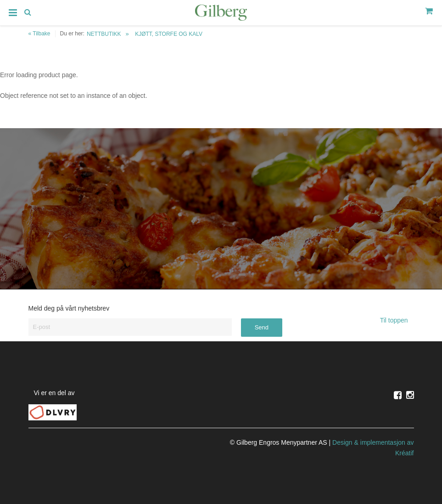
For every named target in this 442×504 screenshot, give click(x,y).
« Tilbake (39, 34)
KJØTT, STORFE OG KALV (169, 34)
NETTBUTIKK (104, 34)
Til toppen (397, 320)
